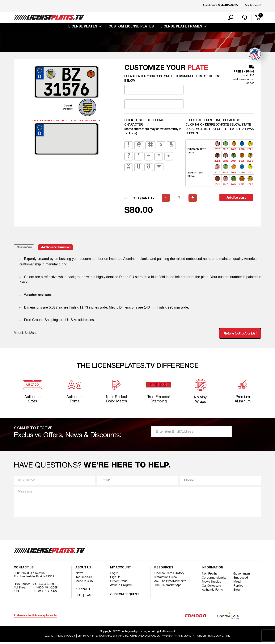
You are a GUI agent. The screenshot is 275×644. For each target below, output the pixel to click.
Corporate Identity (214, 580)
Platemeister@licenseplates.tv (35, 618)
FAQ (89, 597)
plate (198, 68)
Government (242, 576)
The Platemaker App (168, 587)
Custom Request (125, 597)
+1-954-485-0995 (45, 586)
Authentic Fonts (213, 592)
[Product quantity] (179, 199)
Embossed (241, 580)
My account (121, 570)
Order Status (119, 583)
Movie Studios (212, 584)
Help (79, 597)
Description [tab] (24, 248)
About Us (83, 570)
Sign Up (115, 579)
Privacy (64, 638)
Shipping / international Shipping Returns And (119, 638)
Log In (114, 575)
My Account (253, 6)
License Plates (83, 27)
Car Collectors (212, 588)
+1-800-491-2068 (46, 590)
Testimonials (84, 579)
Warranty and (179, 638)
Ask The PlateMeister (170, 583)
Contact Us (24, 570)
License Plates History (169, 575)
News (79, 575)
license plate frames (181, 27)
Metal (238, 584)
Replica (239, 588)
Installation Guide (166, 579)
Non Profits (210, 576)
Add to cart (237, 198)
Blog (237, 592)
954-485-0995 (228, 6)
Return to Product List (239, 334)
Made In (84, 583)
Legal (48, 638)
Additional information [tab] (56, 248)
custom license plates (131, 27)
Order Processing (214, 638)
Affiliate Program (122, 587)
